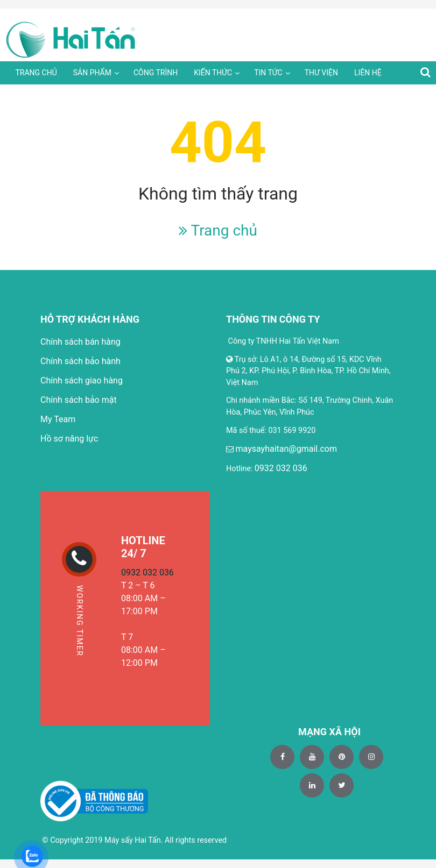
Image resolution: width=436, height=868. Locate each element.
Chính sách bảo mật (79, 400)
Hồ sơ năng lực (69, 439)
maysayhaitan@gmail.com (286, 449)
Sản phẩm (92, 73)
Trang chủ (36, 73)
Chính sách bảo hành (80, 361)
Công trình (156, 73)
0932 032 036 (281, 468)
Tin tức (268, 73)
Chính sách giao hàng (82, 380)
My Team (58, 419)
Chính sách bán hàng (80, 342)
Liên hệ (368, 73)
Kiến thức (213, 73)
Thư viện (321, 73)
